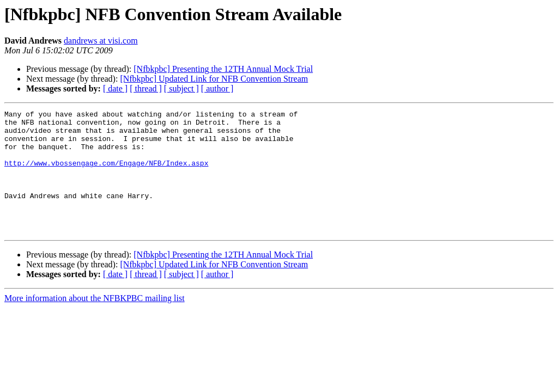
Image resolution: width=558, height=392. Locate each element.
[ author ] (217, 88)
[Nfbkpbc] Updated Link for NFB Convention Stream (214, 79)
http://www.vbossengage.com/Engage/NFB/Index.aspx (106, 174)
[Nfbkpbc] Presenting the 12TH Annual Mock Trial (223, 69)
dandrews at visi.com (101, 41)
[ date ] (115, 88)
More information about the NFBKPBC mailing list (95, 323)
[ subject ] (181, 88)
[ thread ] (146, 88)
